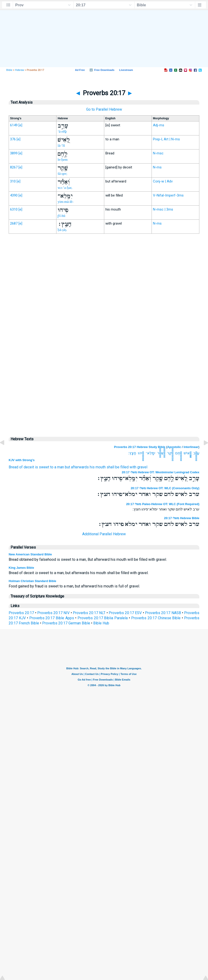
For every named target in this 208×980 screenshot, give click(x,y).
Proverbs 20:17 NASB (163, 613)
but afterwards (77, 467)
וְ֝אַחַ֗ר (161, 453)
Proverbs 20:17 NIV (54, 613)
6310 (14, 209)
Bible (9, 70)
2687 (14, 223)
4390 (14, 195)
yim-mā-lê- (65, 202)
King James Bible (21, 568)
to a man (57, 467)
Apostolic (174, 447)
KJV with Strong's (22, 460)
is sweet (42, 467)
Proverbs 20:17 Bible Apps (52, 618)
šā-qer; (62, 174)
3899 (14, 153)
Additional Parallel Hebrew (104, 534)
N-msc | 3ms (163, 209)
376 (13, 139)
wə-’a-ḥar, (65, 188)
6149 (14, 125)
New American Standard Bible (30, 554)
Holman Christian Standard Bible (32, 581)
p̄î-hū (61, 216)
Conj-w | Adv (163, 181)
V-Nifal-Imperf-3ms (168, 195)
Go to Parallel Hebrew (104, 109)
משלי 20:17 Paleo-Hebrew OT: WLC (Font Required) (163, 504)
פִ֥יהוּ (141, 453)
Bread (13, 467)
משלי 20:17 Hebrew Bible (182, 518)
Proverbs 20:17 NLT (89, 613)
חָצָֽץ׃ (132, 453)
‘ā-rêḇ (62, 131)
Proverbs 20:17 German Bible (66, 623)
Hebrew (19, 70)
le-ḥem (63, 160)
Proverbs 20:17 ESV (125, 613)
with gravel (138, 467)
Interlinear (191, 447)
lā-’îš (61, 146)
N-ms (157, 167)
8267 (14, 167)
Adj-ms (159, 125)
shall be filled (118, 467)
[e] (20, 125)
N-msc (158, 153)
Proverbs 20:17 (21, 613)
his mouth (98, 467)
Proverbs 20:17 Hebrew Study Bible (140, 447)
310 (13, 181)
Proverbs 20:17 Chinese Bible (156, 618)
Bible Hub (101, 623)
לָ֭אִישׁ (188, 453)
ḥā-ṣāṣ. (62, 230)
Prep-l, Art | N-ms (166, 139)
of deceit (27, 467)
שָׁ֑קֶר (170, 453)
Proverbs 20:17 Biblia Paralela (103, 618)
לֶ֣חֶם (178, 453)
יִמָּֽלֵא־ (150, 453)
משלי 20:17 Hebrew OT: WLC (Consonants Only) (165, 488)
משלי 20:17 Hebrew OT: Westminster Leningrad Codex (161, 472)
